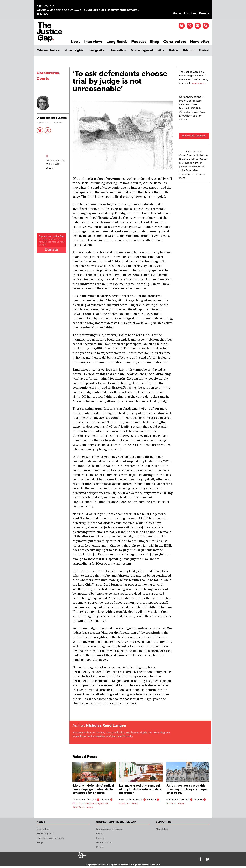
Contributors (175, 42)
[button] (206, 26)
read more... (199, 83)
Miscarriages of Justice (148, 51)
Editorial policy (45, 834)
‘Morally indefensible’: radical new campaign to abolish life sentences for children (93, 789)
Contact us (43, 829)
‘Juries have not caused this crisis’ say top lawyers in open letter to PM (187, 789)
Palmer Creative (151, 865)
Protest (204, 51)
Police (174, 51)
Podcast (139, 42)
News (76, 42)
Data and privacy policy (50, 838)
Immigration (97, 51)
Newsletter (200, 42)
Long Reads (117, 42)
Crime (100, 834)
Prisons (188, 51)
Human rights (74, 51)
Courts (43, 79)
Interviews (93, 42)
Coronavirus (48, 73)
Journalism (118, 51)
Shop (155, 42)
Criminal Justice (48, 51)
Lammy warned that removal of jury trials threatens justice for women (140, 789)
